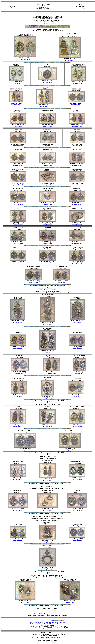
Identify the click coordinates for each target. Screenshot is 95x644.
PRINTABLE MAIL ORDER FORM (56, 622)
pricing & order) (47, 83)
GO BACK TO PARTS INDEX (47, 23)
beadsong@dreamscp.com (58, 624)
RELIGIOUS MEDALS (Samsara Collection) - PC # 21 (48, 638)
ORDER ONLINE (35, 622)
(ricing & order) (61, 283)
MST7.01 (48, 146)
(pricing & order (18, 165)
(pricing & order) (25, 60)
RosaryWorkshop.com (41, 628)
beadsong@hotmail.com (36, 624)
